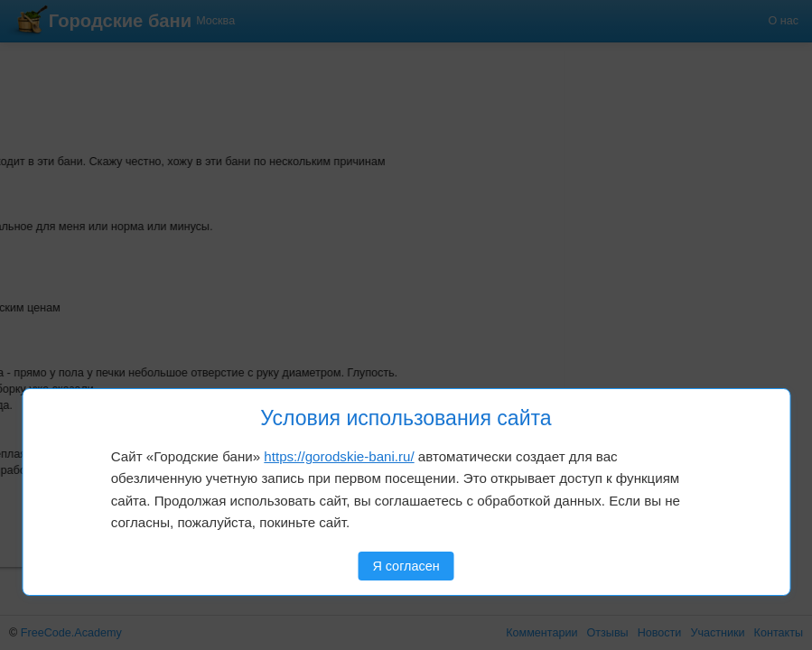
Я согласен (406, 566)
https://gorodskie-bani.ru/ (339, 456)
